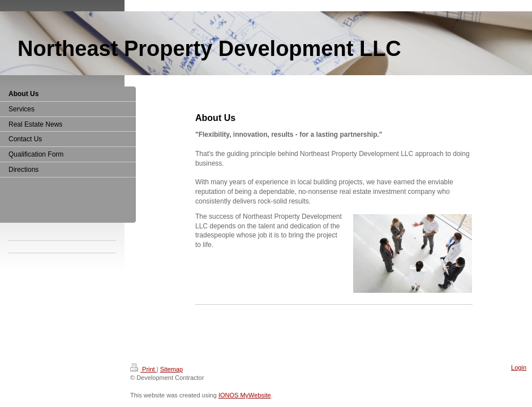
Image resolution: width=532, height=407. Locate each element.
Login (519, 367)
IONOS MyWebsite (245, 395)
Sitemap (171, 369)
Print (143, 369)
